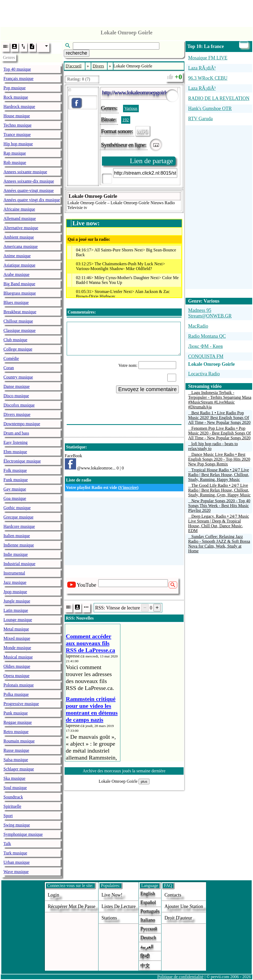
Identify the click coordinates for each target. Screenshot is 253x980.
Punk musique (16, 713)
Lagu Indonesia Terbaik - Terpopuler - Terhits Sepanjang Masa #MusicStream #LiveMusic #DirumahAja (220, 400)
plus (144, 782)
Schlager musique (19, 769)
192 (126, 120)
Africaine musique (19, 209)
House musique (17, 116)
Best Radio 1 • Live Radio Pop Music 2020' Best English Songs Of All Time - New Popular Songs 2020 (219, 418)
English (148, 894)
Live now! (112, 895)
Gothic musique (17, 508)
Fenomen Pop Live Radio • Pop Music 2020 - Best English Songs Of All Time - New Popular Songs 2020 (220, 433)
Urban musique (17, 862)
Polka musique (16, 694)
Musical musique (18, 657)
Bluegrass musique (20, 293)
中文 (145, 966)
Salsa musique (16, 760)
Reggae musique (18, 722)
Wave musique (16, 872)
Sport (8, 816)
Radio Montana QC (207, 336)
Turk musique (15, 853)
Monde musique (17, 648)
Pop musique (15, 88)
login (54, 895)
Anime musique (17, 256)
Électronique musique (22, 461)
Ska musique (14, 778)
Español (148, 902)
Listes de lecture (118, 906)
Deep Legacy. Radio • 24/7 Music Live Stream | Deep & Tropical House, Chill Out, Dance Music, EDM (219, 523)
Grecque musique (18, 517)
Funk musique (16, 480)
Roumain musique (19, 741)
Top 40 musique (17, 69)
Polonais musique (19, 685)
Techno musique (17, 125)
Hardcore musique (19, 526)
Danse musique (17, 386)
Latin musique (16, 610)
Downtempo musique (22, 424)
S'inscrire (128, 487)
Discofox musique (19, 405)
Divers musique (17, 414)
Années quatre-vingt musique (29, 190)
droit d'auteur (178, 918)
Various (131, 108)
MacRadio (198, 326)
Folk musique (15, 470)
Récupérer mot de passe (72, 906)
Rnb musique (15, 162)
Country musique (18, 377)
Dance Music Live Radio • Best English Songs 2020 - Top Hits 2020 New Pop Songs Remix (219, 459)
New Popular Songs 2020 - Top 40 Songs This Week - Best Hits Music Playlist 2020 (219, 506)
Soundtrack (13, 797)
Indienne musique (19, 545)
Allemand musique (20, 218)
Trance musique (17, 134)
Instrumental (14, 573)
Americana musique (21, 246)
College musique (18, 349)
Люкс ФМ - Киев (205, 346)
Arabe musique (16, 274)
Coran (9, 368)
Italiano (148, 920)
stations (109, 918)
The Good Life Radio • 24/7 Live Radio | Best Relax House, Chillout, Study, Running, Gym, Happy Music (219, 490)
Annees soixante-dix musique (29, 181)
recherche (77, 53)
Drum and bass (16, 433)
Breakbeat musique (20, 312)
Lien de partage (152, 161)
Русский (149, 929)
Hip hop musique (18, 144)
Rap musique (15, 153)
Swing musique (17, 825)
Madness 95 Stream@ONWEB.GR (210, 313)
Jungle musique (17, 601)
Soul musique (15, 788)
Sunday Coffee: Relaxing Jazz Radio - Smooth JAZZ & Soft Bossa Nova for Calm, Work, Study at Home (219, 544)
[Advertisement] (127, 12)
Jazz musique (15, 582)
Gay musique (15, 489)
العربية (147, 947)
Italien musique (17, 536)
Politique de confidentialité (180, 977)
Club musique (15, 340)
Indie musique (16, 554)
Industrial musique (19, 564)
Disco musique (16, 396)
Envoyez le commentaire (147, 389)
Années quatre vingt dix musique (32, 200)
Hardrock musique (19, 107)
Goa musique (15, 498)
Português (150, 911)
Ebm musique (15, 452)
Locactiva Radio (204, 374)
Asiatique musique (19, 265)
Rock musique (16, 97)
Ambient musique (19, 237)
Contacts (173, 895)
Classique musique (19, 330)
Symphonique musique (23, 834)
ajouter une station (184, 906)
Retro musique (16, 732)
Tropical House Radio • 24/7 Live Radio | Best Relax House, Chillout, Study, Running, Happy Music (219, 475)
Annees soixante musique (25, 172)
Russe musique (16, 750)
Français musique (18, 79)
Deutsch (148, 938)
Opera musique (16, 676)
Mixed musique (17, 638)
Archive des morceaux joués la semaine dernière (124, 771)
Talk (7, 844)
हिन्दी (145, 956)
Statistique (76, 447)
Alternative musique (21, 228)
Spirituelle (12, 806)
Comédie (11, 358)
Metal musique (16, 629)
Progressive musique (21, 704)
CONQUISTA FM (206, 356)
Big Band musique (19, 284)
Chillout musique (18, 321)
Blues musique (16, 302)
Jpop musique (15, 592)
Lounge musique (18, 620)
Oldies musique (17, 666)
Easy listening (15, 442)
